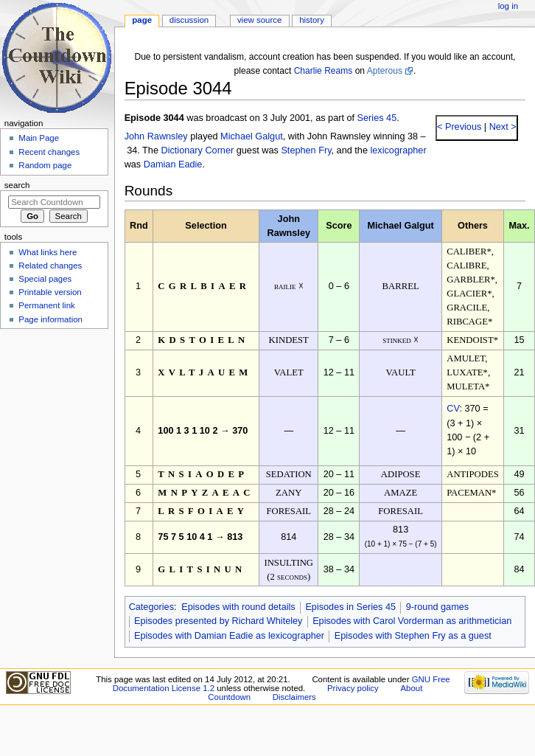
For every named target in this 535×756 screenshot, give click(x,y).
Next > (501, 127)
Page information (50, 319)
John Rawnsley (156, 136)
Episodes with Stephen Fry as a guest (413, 636)
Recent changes (49, 152)
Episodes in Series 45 (350, 607)
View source (259, 20)
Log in (508, 6)
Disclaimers (294, 697)
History (312, 20)
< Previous (459, 127)
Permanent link (46, 305)
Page (142, 20)
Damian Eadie (173, 164)
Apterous (385, 71)
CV (453, 409)
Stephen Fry (306, 150)
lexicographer (398, 150)
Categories (151, 607)
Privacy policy (353, 688)
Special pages (45, 279)
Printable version (50, 292)
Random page (45, 165)
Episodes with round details (238, 607)
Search (17, 185)
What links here (48, 252)
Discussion (189, 20)
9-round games (437, 607)
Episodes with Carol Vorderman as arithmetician (412, 621)
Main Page (39, 138)
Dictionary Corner (197, 150)
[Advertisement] (54, 445)
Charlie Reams (324, 71)
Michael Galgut (252, 136)
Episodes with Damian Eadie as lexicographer (229, 636)
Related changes (50, 266)
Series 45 (377, 118)
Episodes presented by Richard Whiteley (218, 621)
